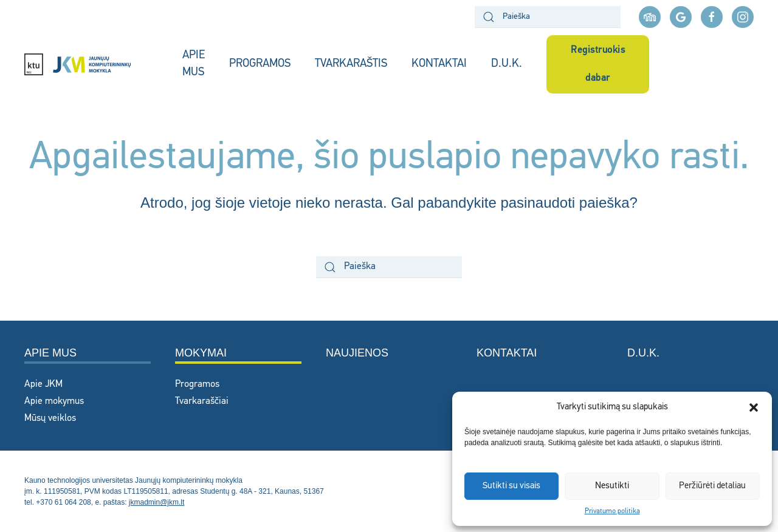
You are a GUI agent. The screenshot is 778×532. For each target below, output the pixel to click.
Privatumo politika (612, 511)
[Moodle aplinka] (650, 17)
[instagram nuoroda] (743, 17)
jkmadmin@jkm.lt (157, 502)
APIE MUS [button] (194, 64)
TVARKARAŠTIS (351, 64)
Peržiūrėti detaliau (712, 486)
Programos (197, 384)
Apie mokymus (54, 401)
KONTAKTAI (439, 64)
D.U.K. (507, 64)
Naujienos (357, 353)
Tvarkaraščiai (202, 401)
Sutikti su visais (511, 486)
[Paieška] (548, 17)
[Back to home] (91, 64)
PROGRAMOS (260, 64)
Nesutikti (612, 486)
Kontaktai (507, 353)
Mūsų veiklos (50, 418)
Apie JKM (43, 384)
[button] (754, 408)
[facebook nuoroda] (712, 17)
